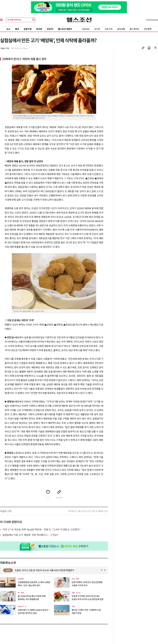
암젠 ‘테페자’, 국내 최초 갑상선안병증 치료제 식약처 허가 (87, 584)
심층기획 (28, 29)
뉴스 (8, 29)
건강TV (50, 29)
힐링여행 (121, 29)
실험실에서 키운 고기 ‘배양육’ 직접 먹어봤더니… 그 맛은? (30, 535)
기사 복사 (143, 48)
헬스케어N (134, 29)
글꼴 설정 (155, 48)
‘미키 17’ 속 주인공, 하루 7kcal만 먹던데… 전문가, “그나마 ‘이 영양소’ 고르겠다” (41, 529)
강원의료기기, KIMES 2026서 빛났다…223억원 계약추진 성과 (34, 611)
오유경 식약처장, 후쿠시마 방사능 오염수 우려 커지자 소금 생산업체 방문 (87, 598)
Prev (102, 570)
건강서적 (109, 29)
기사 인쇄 (149, 48)
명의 (17, 29)
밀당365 (86, 29)
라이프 (39, 29)
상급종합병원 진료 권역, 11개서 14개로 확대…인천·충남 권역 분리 (34, 584)
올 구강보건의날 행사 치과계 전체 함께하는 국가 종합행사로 (32, 598)
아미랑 (97, 29)
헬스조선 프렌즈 (65, 29)
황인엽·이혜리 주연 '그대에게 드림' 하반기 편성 (86, 611)
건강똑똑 (148, 29)
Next (105, 570)
